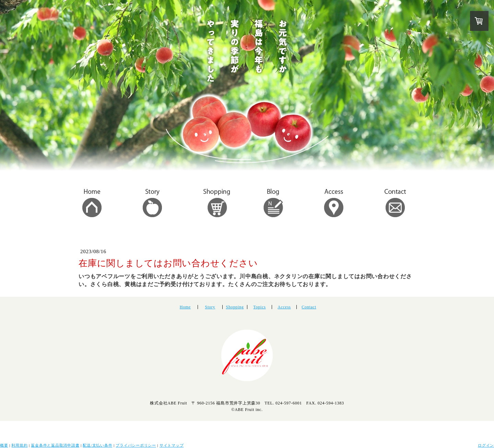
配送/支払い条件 (97, 445)
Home (185, 307)
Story (210, 307)
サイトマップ (172, 445)
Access (284, 307)
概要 (4, 445)
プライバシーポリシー (136, 445)
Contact (309, 307)
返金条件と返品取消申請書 (55, 445)
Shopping (235, 307)
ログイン (486, 445)
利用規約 (19, 445)
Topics (259, 307)
